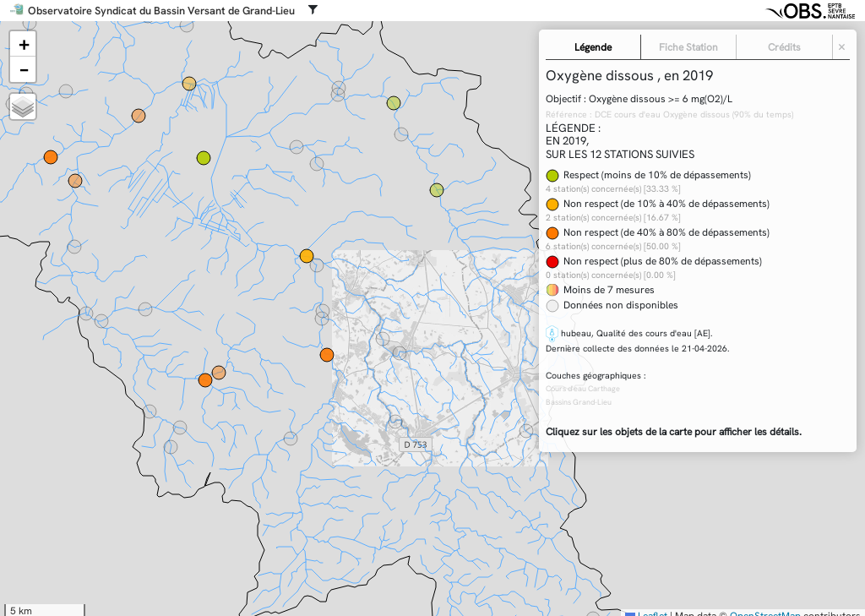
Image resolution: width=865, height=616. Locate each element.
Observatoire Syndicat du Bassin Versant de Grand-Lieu (161, 11)
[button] (23, 44)
